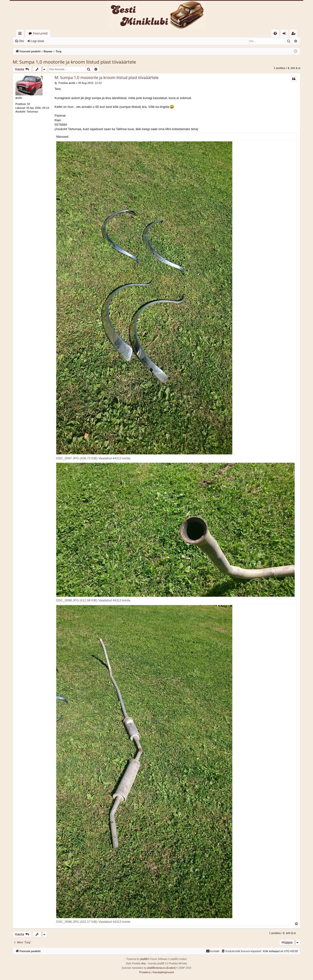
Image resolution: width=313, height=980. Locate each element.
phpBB (144, 959)
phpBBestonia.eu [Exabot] (161, 968)
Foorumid (40, 33)
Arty (144, 963)
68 (29, 104)
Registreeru (59, 41)
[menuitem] (275, 33)
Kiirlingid (21, 34)
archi (19, 98)
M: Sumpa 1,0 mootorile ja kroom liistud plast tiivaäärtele (74, 62)
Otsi (21, 41)
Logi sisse (38, 41)
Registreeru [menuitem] (294, 34)
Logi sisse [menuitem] (285, 34)
